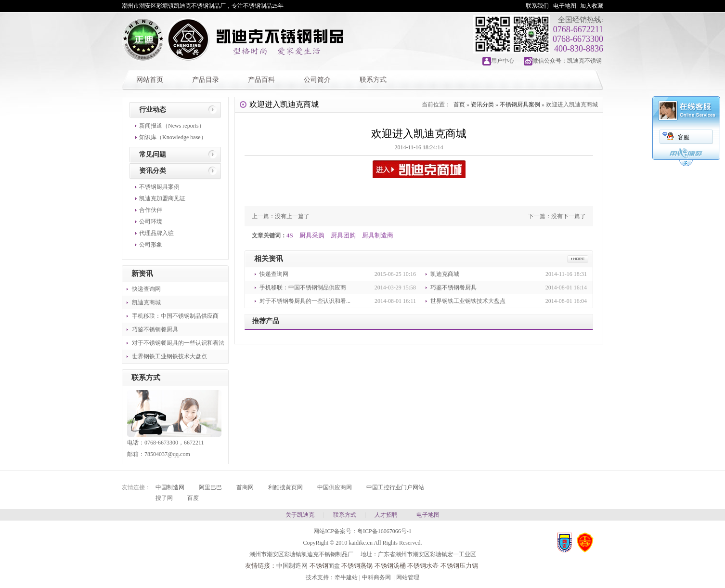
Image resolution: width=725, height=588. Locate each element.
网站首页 (150, 80)
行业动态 (153, 110)
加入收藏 (592, 6)
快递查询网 (146, 289)
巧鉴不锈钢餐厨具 (155, 329)
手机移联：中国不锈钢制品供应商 (175, 316)
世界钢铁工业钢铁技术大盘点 (169, 356)
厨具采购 (312, 235)
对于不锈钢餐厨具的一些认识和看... (305, 301)
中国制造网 (170, 487)
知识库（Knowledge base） (173, 137)
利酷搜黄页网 (285, 487)
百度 (193, 498)
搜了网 (164, 498)
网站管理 (408, 577)
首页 (459, 105)
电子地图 (565, 6)
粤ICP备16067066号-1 (384, 531)
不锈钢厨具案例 (159, 187)
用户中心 (503, 61)
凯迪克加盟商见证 (162, 198)
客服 (684, 137)
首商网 (245, 487)
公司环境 (151, 222)
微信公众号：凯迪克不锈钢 (567, 61)
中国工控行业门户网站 (395, 487)
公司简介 (317, 80)
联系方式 (373, 80)
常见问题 (153, 154)
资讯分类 (153, 171)
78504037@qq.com (167, 454)
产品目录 (206, 80)
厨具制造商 (378, 235)
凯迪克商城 (146, 302)
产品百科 (261, 80)
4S (290, 235)
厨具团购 (343, 235)
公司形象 (151, 245)
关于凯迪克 (300, 515)
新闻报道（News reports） (172, 126)
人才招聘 (386, 515)
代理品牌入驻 (156, 233)
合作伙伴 (151, 210)
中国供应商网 (335, 487)
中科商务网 (376, 577)
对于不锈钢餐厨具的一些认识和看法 (178, 343)
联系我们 (537, 6)
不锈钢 (319, 566)
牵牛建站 (346, 577)
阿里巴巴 (210, 487)
